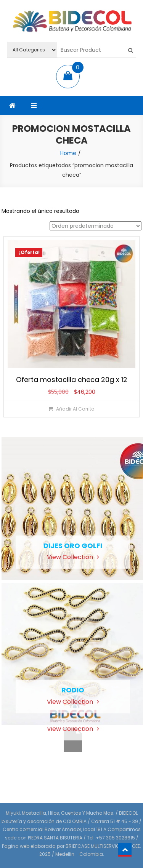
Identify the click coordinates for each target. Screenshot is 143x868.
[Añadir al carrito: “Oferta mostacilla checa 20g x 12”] (71, 409)
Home (68, 153)
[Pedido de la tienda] (96, 226)
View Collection (73, 557)
